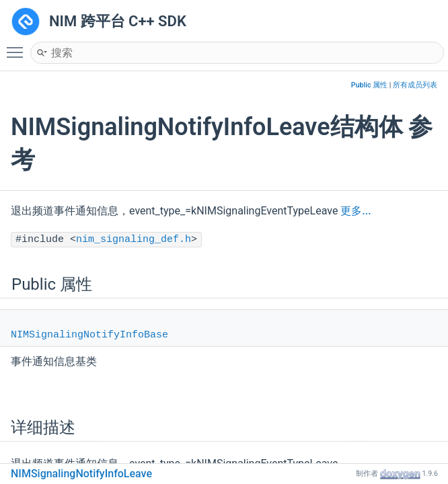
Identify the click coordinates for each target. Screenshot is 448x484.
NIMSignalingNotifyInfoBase (89, 335)
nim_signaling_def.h (134, 240)
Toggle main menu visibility (18, 46)
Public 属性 (369, 85)
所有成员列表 (415, 85)
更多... (356, 211)
